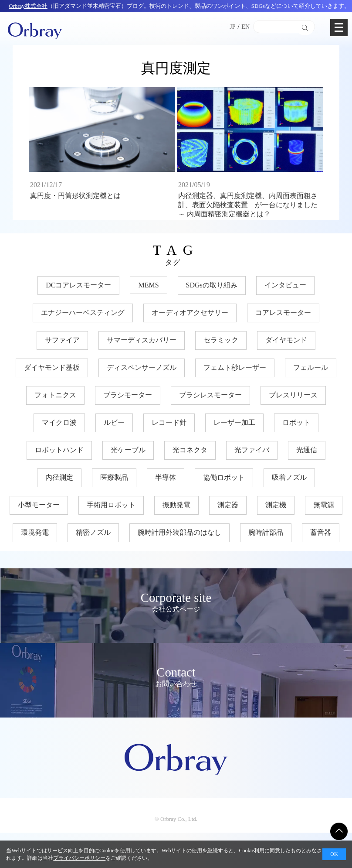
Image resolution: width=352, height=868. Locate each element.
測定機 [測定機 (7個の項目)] (276, 505)
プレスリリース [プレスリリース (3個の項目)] (293, 395)
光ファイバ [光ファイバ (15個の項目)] (252, 450)
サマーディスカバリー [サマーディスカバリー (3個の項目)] (142, 340)
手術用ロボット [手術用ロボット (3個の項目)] (111, 505)
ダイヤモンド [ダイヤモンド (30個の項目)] (286, 340)
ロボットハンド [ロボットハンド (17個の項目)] (59, 450)
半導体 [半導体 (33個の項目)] (166, 477)
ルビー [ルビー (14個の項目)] (114, 422)
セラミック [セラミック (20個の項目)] (221, 340)
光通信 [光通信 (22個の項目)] (307, 450)
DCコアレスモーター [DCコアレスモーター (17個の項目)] (78, 285)
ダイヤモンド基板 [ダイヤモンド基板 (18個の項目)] (52, 367)
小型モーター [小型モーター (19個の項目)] (39, 505)
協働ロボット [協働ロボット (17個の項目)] (224, 477)
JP (232, 27)
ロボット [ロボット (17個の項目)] (296, 422)
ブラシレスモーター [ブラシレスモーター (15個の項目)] (210, 395)
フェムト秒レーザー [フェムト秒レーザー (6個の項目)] (235, 367)
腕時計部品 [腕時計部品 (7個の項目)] (266, 532)
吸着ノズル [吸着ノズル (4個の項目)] (289, 477)
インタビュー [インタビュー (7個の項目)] (285, 285)
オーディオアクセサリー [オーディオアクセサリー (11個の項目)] (190, 313)
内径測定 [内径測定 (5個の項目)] (59, 477)
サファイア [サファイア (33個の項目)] (62, 340)
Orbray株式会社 (28, 6)
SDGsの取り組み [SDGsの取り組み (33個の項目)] (212, 285)
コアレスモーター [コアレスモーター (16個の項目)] (283, 313)
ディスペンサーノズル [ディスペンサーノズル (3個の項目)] (142, 367)
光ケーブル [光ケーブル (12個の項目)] (128, 450)
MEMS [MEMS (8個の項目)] (148, 285)
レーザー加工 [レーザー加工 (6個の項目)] (234, 422)
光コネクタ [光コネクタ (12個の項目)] (190, 450)
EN (245, 27)
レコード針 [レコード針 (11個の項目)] (169, 422)
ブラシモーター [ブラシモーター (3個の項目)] (128, 395)
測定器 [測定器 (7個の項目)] (228, 505)
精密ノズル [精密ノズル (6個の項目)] (93, 532)
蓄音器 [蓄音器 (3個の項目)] (321, 532)
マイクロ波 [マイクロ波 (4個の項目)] (59, 422)
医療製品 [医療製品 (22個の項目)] (114, 477)
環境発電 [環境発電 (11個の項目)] (35, 532)
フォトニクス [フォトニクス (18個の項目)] (55, 395)
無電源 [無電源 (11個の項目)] (324, 505)
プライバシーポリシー (79, 858)
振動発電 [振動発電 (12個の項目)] (176, 505)
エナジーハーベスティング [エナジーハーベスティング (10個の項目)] (83, 313)
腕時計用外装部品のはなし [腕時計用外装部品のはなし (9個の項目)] (179, 532)
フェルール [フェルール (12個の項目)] (311, 367)
